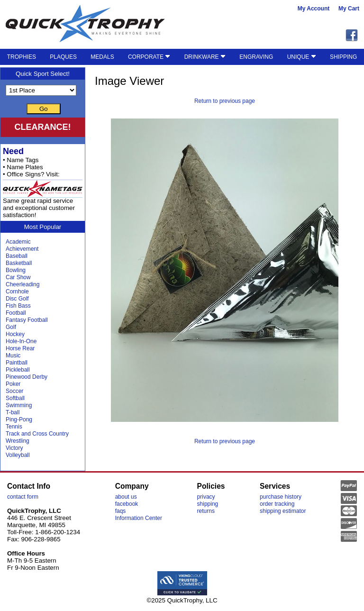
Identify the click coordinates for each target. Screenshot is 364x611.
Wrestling (18, 441)
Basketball (19, 263)
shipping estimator (283, 511)
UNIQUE (302, 57)
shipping (208, 504)
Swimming (19, 405)
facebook (127, 504)
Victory (14, 448)
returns (206, 511)
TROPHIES (22, 57)
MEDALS (102, 57)
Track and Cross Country (37, 434)
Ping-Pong (19, 419)
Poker (13, 384)
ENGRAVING (256, 57)
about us (126, 497)
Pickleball (18, 370)
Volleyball (18, 455)
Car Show (18, 277)
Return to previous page (225, 101)
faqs (121, 511)
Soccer (14, 391)
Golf (11, 327)
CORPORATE (149, 57)
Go (44, 109)
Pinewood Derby (27, 377)
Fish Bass (18, 306)
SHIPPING (343, 57)
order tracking (277, 504)
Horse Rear (20, 348)
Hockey (15, 334)
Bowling (16, 270)
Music (13, 356)
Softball (15, 398)
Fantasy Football (27, 320)
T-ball (13, 412)
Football (16, 313)
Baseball (17, 256)
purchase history (281, 497)
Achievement (22, 249)
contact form (23, 497)
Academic (18, 242)
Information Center (139, 518)
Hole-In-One (21, 341)
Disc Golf (17, 299)
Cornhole (17, 292)
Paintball (17, 363)
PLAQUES (63, 57)
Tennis (14, 427)
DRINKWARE (205, 57)
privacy (206, 497)
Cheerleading (23, 284)
